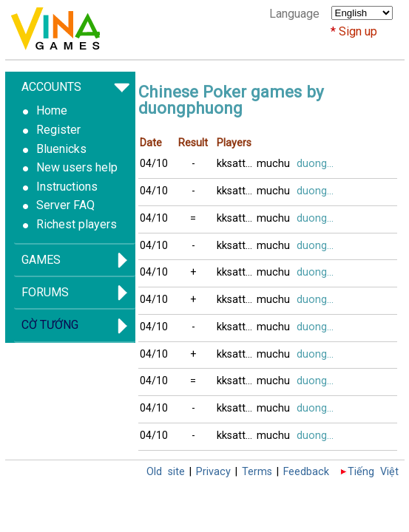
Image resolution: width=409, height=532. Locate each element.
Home (52, 110)
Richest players (77, 224)
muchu (273, 164)
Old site (166, 472)
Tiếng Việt (373, 472)
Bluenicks (61, 149)
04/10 (154, 164)
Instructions (67, 187)
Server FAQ (65, 205)
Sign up (358, 31)
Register (58, 130)
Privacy (213, 472)
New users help (77, 167)
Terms (257, 472)
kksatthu (237, 164)
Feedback (306, 472)
